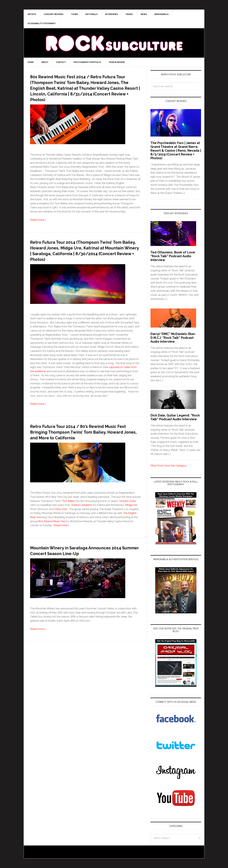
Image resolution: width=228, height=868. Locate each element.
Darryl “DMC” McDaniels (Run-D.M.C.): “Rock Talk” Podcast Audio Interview (173, 338)
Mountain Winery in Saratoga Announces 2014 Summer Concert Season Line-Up (77, 570)
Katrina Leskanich (82, 522)
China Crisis (61, 526)
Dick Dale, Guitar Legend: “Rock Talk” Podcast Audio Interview (175, 417)
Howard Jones (127, 518)
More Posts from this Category (168, 466)
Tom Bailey (68, 518)
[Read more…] (38, 226)
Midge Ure (131, 522)
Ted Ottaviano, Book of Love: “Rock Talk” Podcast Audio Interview (173, 256)
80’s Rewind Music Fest (52, 538)
